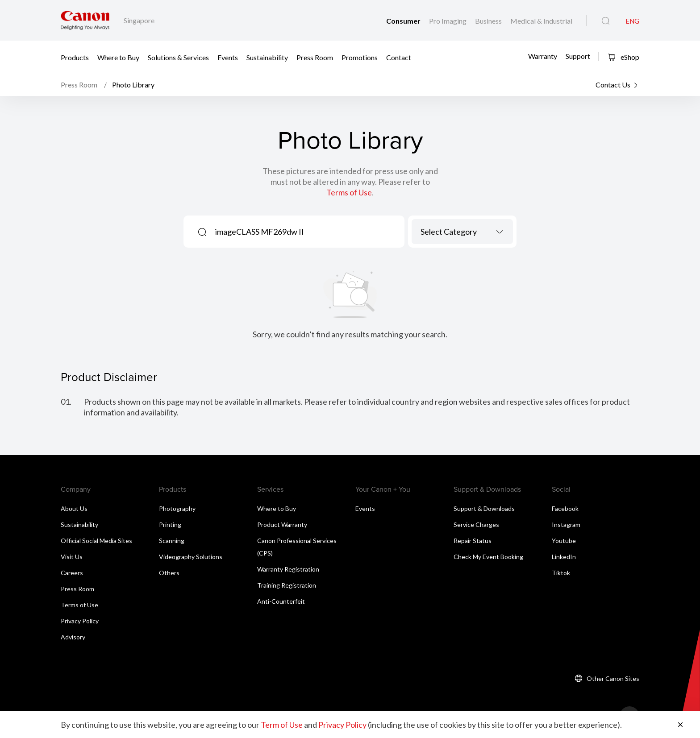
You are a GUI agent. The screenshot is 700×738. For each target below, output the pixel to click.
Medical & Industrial (541, 21)
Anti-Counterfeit (281, 601)
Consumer (404, 21)
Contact (399, 57)
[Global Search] (606, 21)
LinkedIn (564, 557)
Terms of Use (349, 192)
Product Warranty (282, 524)
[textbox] (462, 232)
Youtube (564, 541)
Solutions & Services (178, 57)
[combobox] (462, 232)
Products (75, 57)
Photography (177, 508)
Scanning (172, 541)
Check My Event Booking (488, 557)
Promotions (360, 57)
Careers (72, 573)
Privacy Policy (80, 621)
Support (578, 56)
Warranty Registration (288, 569)
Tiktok (561, 573)
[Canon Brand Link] (85, 20)
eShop (623, 57)
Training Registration (287, 585)
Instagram (566, 524)
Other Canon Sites (613, 678)
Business (489, 21)
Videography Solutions (191, 557)
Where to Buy (118, 57)
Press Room (315, 57)
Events (228, 57)
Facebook (565, 508)
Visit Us (72, 557)
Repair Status (473, 541)
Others (169, 573)
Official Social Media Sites (96, 541)
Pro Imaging (448, 21)
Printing (170, 524)
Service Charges (476, 524)
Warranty (543, 56)
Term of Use (282, 725)
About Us (74, 508)
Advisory (73, 637)
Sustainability (267, 57)
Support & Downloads (484, 508)
